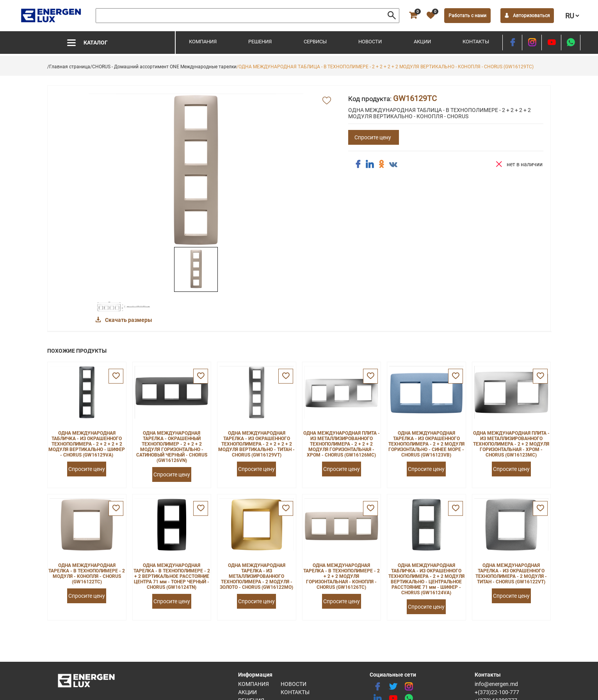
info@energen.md (496, 684)
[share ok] (381, 164)
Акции (422, 42)
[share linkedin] (370, 164)
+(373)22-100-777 (497, 692)
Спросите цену (373, 137)
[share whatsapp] (571, 43)
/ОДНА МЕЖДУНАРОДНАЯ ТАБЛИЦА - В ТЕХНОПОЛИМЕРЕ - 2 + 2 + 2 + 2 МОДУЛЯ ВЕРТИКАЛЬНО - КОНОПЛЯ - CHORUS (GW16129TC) (385, 67)
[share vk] (393, 165)
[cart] (412, 16)
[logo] (52, 16)
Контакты (476, 42)
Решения (260, 42)
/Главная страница (69, 67)
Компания (203, 42)
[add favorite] (327, 101)
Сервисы (315, 42)
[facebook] (512, 43)
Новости (370, 42)
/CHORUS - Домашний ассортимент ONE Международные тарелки (163, 67)
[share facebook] (358, 164)
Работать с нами (467, 16)
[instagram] (532, 43)
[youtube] (551, 43)
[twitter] (393, 687)
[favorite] (430, 16)
